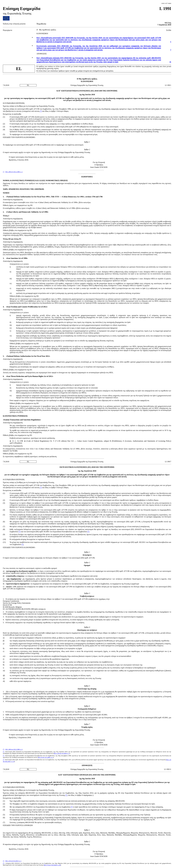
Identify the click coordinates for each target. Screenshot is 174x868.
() (41, 111)
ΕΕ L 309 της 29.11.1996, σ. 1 (14, 172)
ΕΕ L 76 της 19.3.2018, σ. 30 (52, 865)
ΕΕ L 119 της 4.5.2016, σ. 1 (62, 753)
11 (170, 62)
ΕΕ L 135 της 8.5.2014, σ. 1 (13, 861)
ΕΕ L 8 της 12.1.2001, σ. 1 (46, 757)
